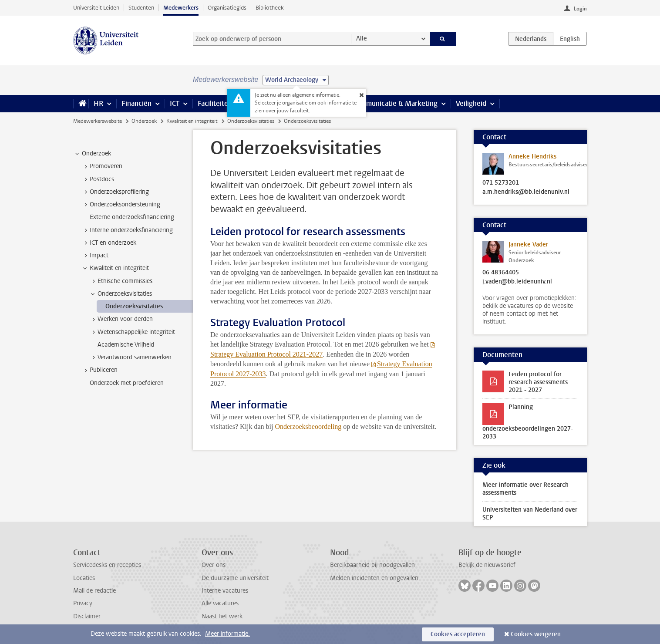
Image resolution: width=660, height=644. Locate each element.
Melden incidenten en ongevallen (374, 578)
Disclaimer (87, 616)
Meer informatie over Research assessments (525, 489)
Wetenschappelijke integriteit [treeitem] (132, 332)
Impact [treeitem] (95, 256)
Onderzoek (144, 121)
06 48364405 (501, 273)
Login (580, 9)
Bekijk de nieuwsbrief (487, 565)
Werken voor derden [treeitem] (121, 319)
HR (98, 103)
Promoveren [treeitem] (102, 166)
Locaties (84, 578)
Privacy (83, 603)
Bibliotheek (270, 8)
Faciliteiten (215, 103)
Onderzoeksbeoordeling (308, 427)
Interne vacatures (225, 591)
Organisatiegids (227, 8)
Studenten (141, 8)
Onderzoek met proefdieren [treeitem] (127, 383)
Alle (362, 39)
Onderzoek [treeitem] (92, 154)
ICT (175, 103)
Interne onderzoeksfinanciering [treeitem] (127, 230)
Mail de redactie (94, 591)
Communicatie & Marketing (395, 103)
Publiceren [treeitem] (99, 370)
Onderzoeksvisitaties (251, 121)
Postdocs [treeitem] (98, 179)
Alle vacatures (220, 603)
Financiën (136, 103)
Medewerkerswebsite (98, 121)
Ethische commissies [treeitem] (121, 281)
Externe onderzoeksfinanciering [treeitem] (132, 217)
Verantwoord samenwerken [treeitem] (130, 357)
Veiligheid (471, 103)
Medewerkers (181, 8)
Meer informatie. (227, 634)
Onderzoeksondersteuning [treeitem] (121, 205)
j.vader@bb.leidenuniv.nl (517, 282)
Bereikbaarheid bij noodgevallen (372, 565)
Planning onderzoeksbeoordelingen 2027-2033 (528, 422)
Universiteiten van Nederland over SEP (530, 514)
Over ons (214, 565)
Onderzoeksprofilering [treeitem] (115, 192)
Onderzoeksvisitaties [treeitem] (121, 294)
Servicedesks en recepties (107, 565)
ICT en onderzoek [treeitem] (109, 243)
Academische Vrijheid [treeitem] (126, 345)
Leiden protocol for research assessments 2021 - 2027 (538, 382)
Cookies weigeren (536, 634)
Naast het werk (222, 616)
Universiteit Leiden (96, 8)
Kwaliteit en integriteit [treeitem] (115, 268)
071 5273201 (501, 183)
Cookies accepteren (458, 634)
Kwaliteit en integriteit (192, 121)
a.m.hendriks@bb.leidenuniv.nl (526, 192)
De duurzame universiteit (235, 578)
